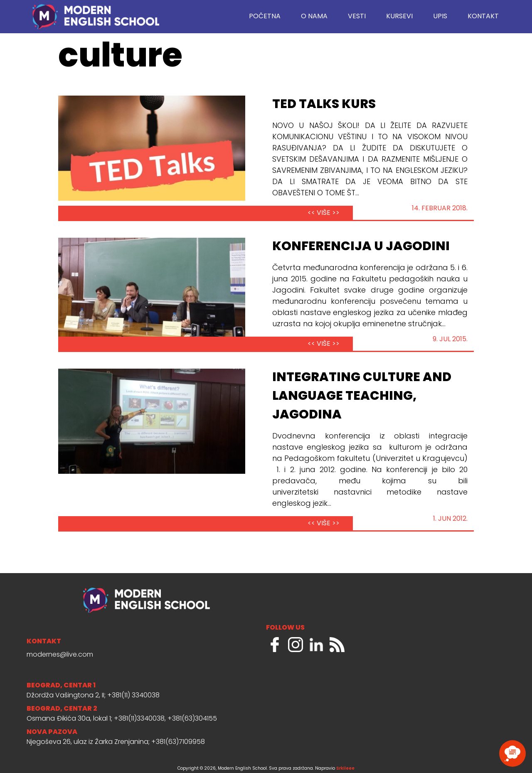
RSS (337, 645)
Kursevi (399, 17)
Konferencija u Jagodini (361, 247)
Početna (265, 17)
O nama (314, 17)
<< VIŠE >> (324, 213)
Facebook (275, 645)
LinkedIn (316, 645)
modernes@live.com (60, 655)
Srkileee (345, 769)
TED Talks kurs (324, 105)
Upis (440, 17)
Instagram (296, 645)
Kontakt (483, 17)
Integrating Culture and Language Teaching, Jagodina (362, 396)
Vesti (357, 17)
